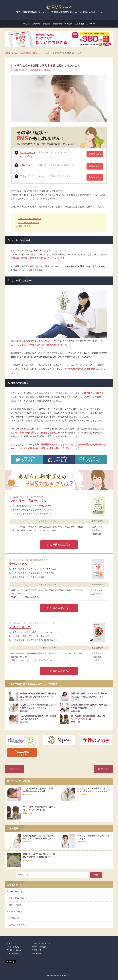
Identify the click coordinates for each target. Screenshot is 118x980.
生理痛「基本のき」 (18, 925)
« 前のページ (14, 769)
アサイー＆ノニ (28, 176)
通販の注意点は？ (26, 226)
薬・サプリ (91, 24)
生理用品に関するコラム (42, 944)
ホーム (10, 944)
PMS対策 (68, 24)
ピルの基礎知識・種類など (29, 53)
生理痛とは (79, 24)
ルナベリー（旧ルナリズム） (29, 501)
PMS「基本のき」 (17, 892)
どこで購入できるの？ (29, 222)
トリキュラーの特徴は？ (30, 218)
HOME (7, 53)
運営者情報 (37, 954)
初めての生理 (15, 905)
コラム (14, 53)
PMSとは (26, 24)
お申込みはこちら (60, 545)
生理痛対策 (57, 24)
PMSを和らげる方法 (18, 898)
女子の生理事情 (16, 912)
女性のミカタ (26, 165)
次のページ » (104, 769)
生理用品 (46, 24)
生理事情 (36, 24)
